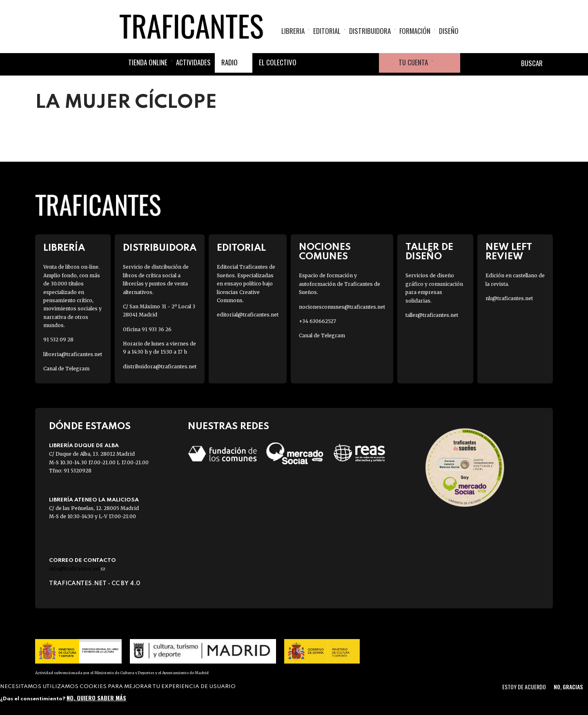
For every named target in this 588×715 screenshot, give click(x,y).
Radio (229, 62)
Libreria (293, 31)
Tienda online (148, 62)
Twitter (330, 63)
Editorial (327, 31)
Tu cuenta (413, 62)
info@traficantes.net (77, 569)
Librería (64, 248)
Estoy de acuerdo (524, 687)
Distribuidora (370, 31)
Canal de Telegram (66, 369)
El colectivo (278, 62)
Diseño (449, 31)
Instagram (350, 63)
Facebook (310, 63)
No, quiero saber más (96, 698)
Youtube (369, 63)
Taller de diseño (429, 252)
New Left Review (509, 252)
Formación (415, 31)
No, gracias (568, 687)
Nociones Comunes (325, 252)
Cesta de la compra (446, 63)
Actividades (193, 62)
